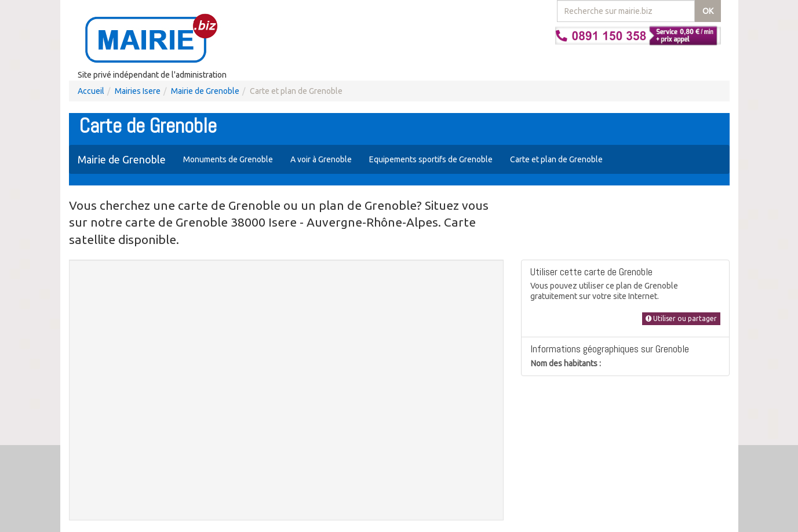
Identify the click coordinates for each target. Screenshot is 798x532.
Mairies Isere (138, 91)
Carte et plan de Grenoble (556, 159)
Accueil (91, 91)
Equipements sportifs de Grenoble (431, 159)
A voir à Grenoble (321, 159)
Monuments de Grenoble (228, 159)
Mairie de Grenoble (205, 91)
